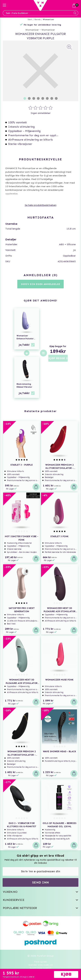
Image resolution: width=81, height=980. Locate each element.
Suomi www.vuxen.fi (40, 968)
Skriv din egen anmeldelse (40, 284)
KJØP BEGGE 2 (58, 358)
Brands (37, 20)
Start (30, 20)
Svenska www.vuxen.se (40, 965)
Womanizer (49, 20)
